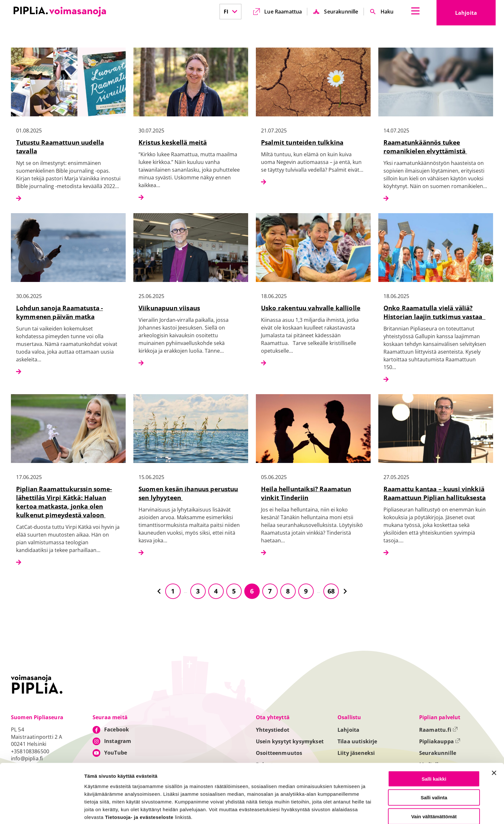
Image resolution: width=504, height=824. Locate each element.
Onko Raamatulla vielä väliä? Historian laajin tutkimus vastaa (434, 312)
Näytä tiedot (344, 812)
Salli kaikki (434, 752)
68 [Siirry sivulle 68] (331, 591)
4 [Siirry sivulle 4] (216, 591)
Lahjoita (475, 15)
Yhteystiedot (273, 730)
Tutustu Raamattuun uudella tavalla (60, 147)
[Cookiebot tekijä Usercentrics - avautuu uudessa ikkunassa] (42, 811)
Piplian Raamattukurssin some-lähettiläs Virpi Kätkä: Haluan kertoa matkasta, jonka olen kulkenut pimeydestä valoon (64, 502)
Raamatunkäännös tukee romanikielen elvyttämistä (425, 147)
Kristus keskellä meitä (173, 142)
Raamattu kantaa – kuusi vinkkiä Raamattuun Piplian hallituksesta (435, 493)
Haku (387, 12)
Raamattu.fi (438, 730)
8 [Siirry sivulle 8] (288, 591)
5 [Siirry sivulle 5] (234, 591)
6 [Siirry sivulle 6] (252, 591)
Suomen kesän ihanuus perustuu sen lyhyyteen (188, 493)
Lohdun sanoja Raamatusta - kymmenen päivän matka (59, 312)
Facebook (117, 729)
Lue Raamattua (283, 12)
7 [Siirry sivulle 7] (270, 591)
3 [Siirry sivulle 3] (198, 591)
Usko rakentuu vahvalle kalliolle (311, 308)
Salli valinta (434, 771)
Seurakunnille (341, 12)
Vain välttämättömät (434, 790)
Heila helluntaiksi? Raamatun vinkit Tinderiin (306, 493)
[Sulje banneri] (494, 746)
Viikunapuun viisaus (169, 308)
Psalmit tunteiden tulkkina (302, 142)
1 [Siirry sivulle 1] (173, 591)
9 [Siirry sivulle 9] (306, 591)
